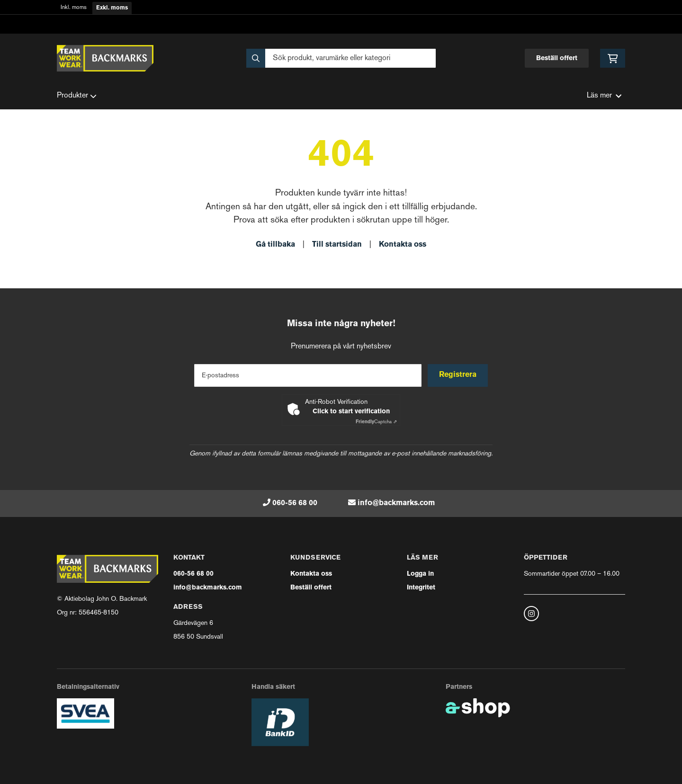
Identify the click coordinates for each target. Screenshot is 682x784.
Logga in (420, 574)
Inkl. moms (74, 8)
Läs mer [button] (604, 96)
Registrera (459, 375)
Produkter (77, 96)
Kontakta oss (403, 245)
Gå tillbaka (275, 245)
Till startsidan (337, 245)
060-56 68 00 (295, 503)
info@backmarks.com (396, 503)
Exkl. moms (112, 8)
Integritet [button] (421, 588)
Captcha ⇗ (376, 422)
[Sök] (341, 58)
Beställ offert (557, 58)
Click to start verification (351, 412)
